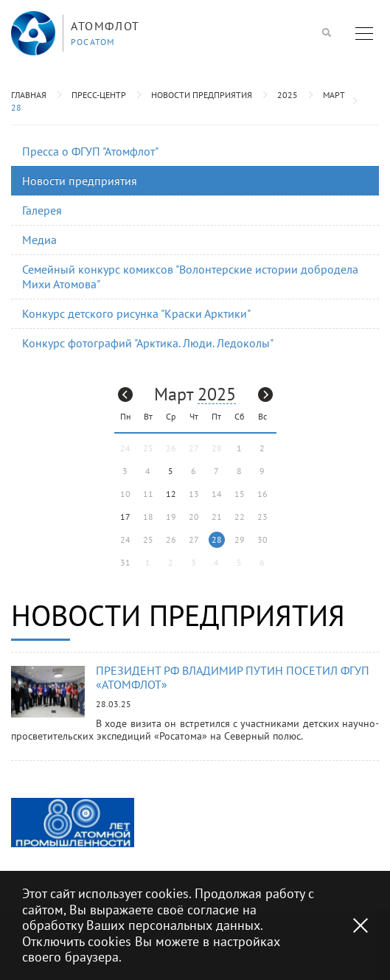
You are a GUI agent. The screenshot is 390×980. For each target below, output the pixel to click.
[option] (73, 823)
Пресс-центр (99, 95)
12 (171, 494)
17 (125, 517)
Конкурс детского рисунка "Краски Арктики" (136, 313)
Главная (29, 95)
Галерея (42, 210)
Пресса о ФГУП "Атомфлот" (90, 151)
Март (334, 95)
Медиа (39, 240)
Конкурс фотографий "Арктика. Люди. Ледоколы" (148, 343)
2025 (288, 95)
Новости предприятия (202, 95)
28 (16, 107)
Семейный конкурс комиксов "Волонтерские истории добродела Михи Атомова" (190, 276)
